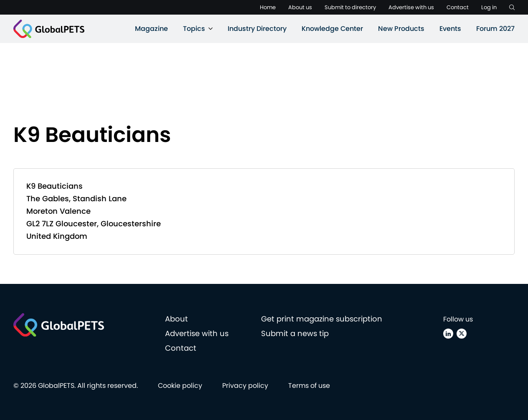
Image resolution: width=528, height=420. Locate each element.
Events (450, 29)
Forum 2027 (495, 29)
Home (268, 7)
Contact (458, 7)
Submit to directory (350, 7)
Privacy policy (245, 386)
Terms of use (309, 386)
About (176, 319)
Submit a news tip (295, 333)
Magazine (151, 29)
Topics (194, 29)
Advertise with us (411, 7)
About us (300, 7)
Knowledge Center (332, 29)
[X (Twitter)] (462, 334)
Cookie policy (180, 386)
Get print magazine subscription (322, 319)
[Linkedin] (448, 334)
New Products (401, 29)
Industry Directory (257, 29)
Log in (489, 7)
